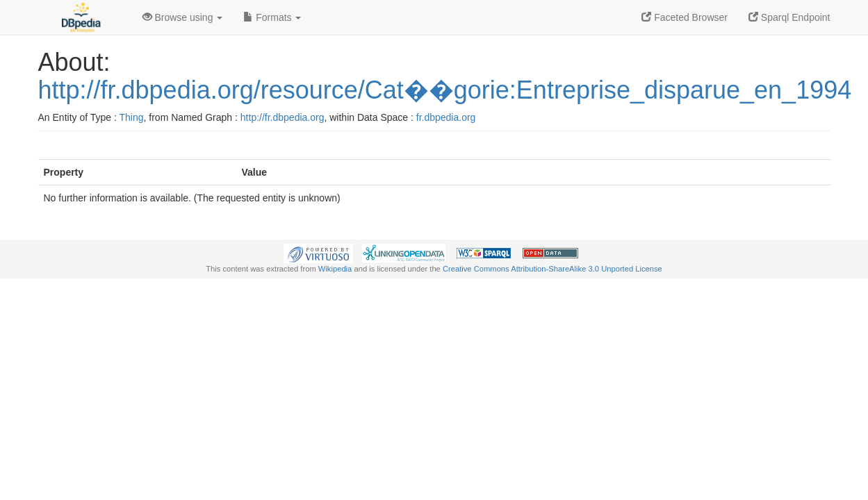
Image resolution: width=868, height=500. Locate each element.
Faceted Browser (685, 17)
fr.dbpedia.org (446, 117)
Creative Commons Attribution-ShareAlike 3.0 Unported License (552, 269)
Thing (132, 117)
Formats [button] (272, 17)
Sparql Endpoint (789, 17)
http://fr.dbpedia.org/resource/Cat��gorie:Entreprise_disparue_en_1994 (445, 90)
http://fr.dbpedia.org (282, 117)
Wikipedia (335, 269)
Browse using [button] (183, 17)
